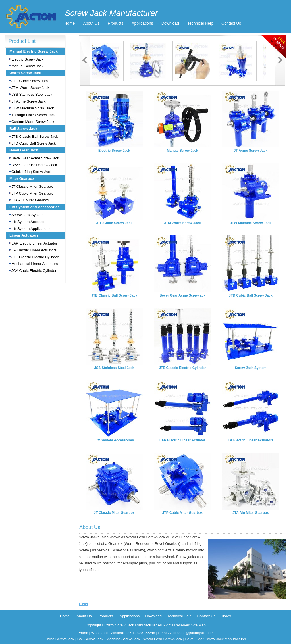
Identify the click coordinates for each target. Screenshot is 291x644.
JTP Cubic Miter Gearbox (32, 193)
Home (69, 23)
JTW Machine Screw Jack (33, 108)
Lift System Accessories (31, 222)
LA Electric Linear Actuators (34, 250)
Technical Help (200, 23)
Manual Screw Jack (27, 66)
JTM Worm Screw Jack (30, 88)
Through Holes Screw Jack (33, 115)
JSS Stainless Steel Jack (32, 94)
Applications (142, 23)
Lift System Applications (31, 229)
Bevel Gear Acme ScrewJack (35, 158)
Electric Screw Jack (27, 59)
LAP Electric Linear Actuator (34, 243)
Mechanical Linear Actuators (35, 264)
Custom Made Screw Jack (33, 122)
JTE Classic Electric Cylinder (35, 257)
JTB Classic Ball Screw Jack (35, 136)
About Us (91, 23)
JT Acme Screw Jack (28, 101)
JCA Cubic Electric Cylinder (34, 271)
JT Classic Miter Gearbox (32, 186)
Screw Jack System (27, 215)
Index (226, 616)
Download (170, 23)
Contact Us (231, 23)
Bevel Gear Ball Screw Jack (34, 165)
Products (116, 23)
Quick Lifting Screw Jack (32, 172)
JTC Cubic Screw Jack (30, 81)
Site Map (198, 625)
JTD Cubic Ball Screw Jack (34, 143)
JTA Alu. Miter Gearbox (30, 200)
